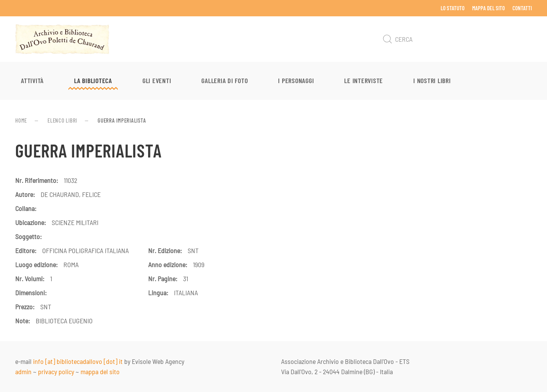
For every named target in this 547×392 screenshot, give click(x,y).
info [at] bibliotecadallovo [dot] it (78, 361)
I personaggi (296, 80)
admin (23, 372)
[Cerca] (456, 39)
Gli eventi (157, 80)
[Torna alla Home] (62, 39)
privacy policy (56, 372)
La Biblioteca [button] (93, 80)
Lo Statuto (453, 8)
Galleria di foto (224, 80)
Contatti (522, 8)
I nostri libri (432, 80)
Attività (32, 80)
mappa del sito (100, 372)
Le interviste (364, 80)
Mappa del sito (489, 8)
